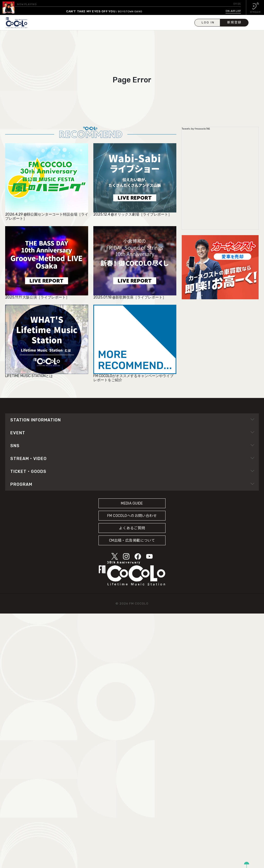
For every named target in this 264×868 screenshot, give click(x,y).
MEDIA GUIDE (132, 503)
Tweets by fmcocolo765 (196, 129)
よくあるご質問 (132, 528)
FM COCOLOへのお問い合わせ (132, 516)
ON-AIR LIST (233, 11)
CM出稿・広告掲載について (132, 541)
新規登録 (234, 22)
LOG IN (208, 22)
